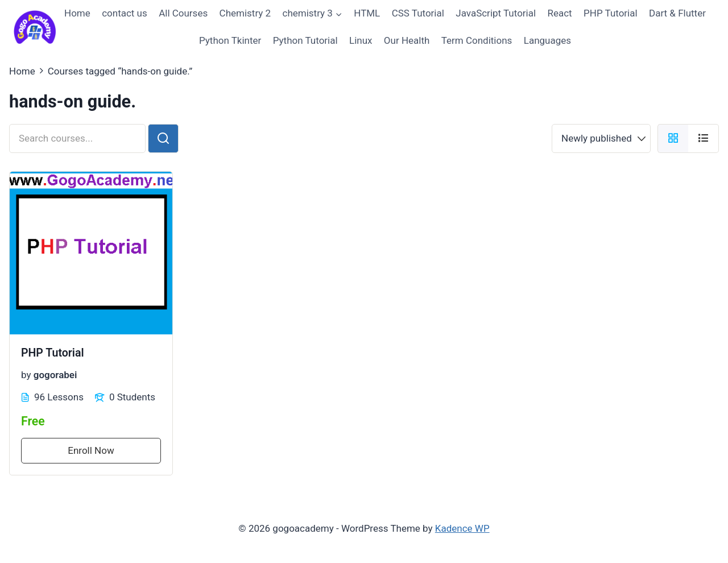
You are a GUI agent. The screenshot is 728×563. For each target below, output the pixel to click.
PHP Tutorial (611, 13)
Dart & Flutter (677, 13)
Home (77, 13)
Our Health (407, 40)
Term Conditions (477, 40)
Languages (547, 40)
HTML (367, 13)
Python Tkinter (230, 40)
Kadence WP (462, 528)
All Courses (183, 13)
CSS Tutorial (418, 13)
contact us (125, 13)
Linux (361, 40)
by (26, 375)
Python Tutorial (305, 40)
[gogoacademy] (35, 27)
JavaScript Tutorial (496, 13)
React (559, 13)
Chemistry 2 (245, 13)
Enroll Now (91, 450)
